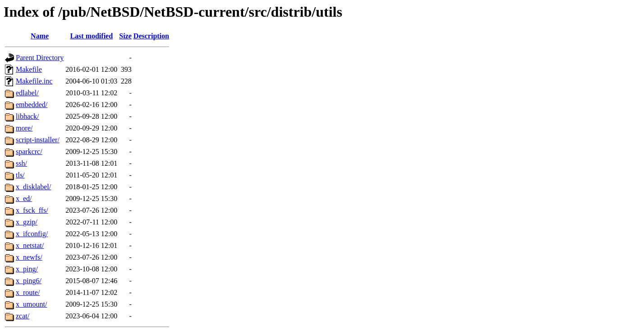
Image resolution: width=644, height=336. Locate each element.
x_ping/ (27, 269)
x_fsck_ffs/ (32, 210)
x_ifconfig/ (32, 234)
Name (40, 36)
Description (151, 36)
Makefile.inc (34, 81)
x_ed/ (24, 198)
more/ (24, 128)
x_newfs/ (29, 257)
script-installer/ (38, 140)
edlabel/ (27, 93)
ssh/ (21, 163)
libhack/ (28, 116)
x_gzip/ (27, 222)
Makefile (29, 69)
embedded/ (32, 105)
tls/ (20, 175)
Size (125, 36)
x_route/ (28, 292)
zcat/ (23, 316)
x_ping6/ (29, 281)
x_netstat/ (30, 245)
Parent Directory (40, 58)
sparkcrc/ (29, 152)
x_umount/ (31, 304)
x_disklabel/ (33, 187)
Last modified (91, 36)
